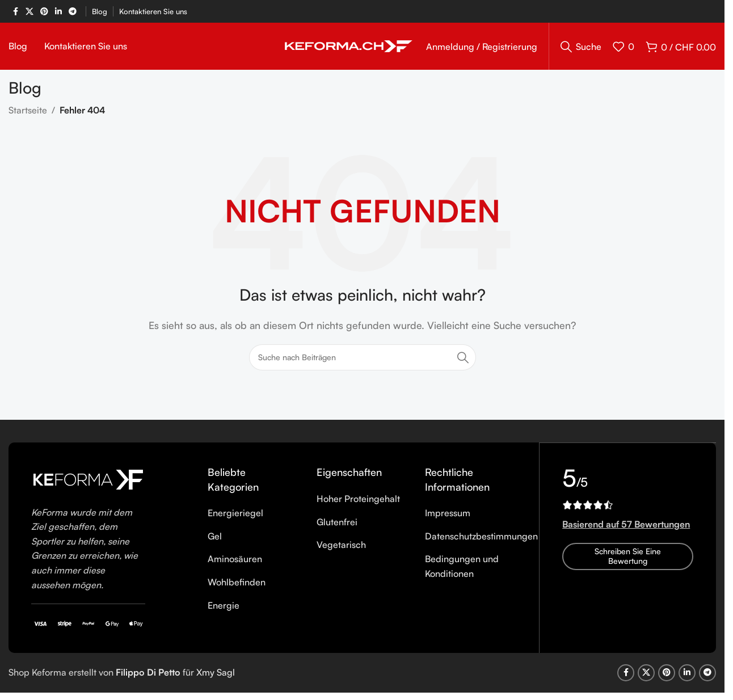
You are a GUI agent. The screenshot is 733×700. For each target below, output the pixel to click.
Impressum (448, 517)
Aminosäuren (235, 563)
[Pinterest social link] (44, 12)
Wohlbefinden (237, 586)
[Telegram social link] (73, 12)
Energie (224, 609)
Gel (215, 539)
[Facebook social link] (15, 12)
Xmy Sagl (216, 676)
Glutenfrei (337, 525)
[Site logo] (349, 47)
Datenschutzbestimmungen (481, 539)
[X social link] (30, 12)
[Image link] (88, 482)
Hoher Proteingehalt (358, 503)
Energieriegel (235, 517)
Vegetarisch (341, 549)
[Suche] (581, 48)
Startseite (28, 114)
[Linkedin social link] (58, 12)
